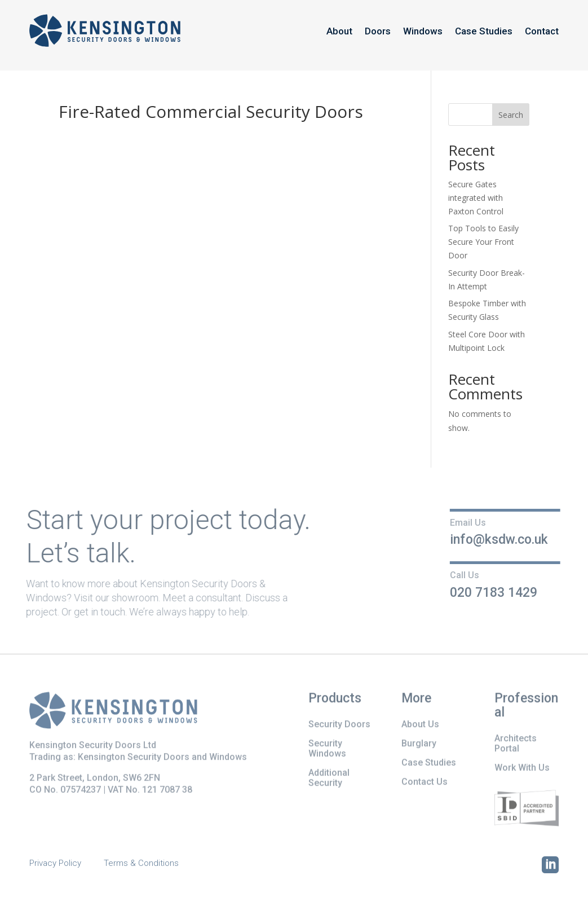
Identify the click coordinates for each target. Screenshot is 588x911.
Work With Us (522, 769)
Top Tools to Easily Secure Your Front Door (483, 242)
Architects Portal (516, 744)
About (339, 31)
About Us (420, 725)
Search (511, 115)
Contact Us (425, 783)
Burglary (419, 744)
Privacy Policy (55, 864)
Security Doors (339, 725)
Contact (542, 31)
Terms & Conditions (141, 864)
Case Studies (484, 31)
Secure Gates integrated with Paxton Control (476, 198)
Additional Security (329, 779)
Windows (423, 31)
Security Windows (327, 749)
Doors (378, 31)
